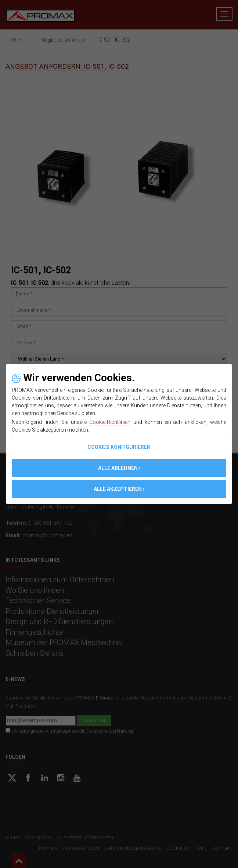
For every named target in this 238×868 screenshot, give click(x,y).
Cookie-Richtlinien (110, 422)
